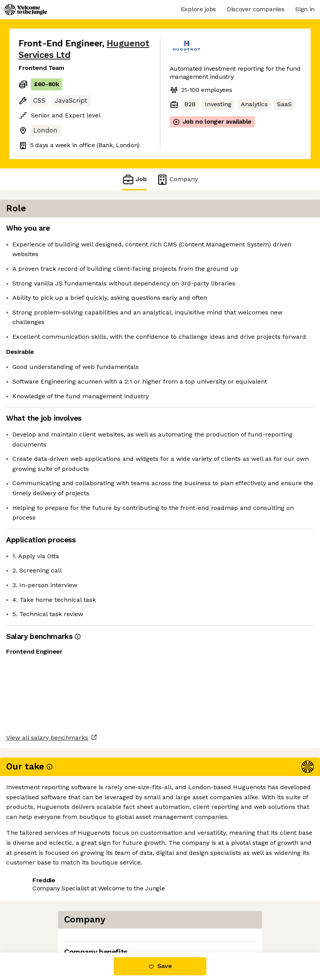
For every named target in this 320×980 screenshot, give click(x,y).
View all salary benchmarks (56, 876)
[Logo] (26, 10)
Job (134, 179)
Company (177, 179)
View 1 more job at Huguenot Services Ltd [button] (80, 920)
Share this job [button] (40, 906)
